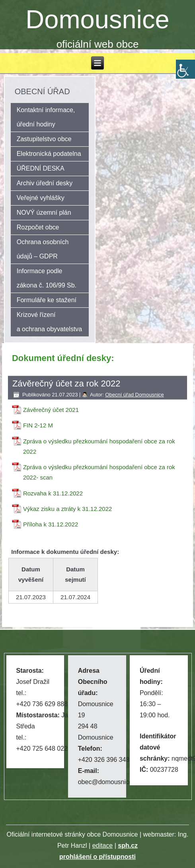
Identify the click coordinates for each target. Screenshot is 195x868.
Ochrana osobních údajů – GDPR (43, 249)
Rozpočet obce (38, 227)
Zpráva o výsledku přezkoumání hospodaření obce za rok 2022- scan (99, 472)
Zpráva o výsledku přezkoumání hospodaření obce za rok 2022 (99, 446)
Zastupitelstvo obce (44, 139)
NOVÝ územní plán (44, 213)
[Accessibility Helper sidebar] (185, 69)
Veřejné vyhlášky (41, 198)
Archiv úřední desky (45, 183)
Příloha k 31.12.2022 (51, 524)
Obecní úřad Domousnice (134, 395)
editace (103, 846)
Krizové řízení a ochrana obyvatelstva (50, 322)
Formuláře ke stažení (47, 300)
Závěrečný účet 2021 (51, 410)
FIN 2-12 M (38, 425)
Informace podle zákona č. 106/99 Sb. (47, 278)
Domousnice (97, 19)
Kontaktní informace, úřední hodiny (46, 117)
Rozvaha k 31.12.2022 (53, 493)
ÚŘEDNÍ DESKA (41, 168)
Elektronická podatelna (49, 154)
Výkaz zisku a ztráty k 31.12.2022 (67, 509)
